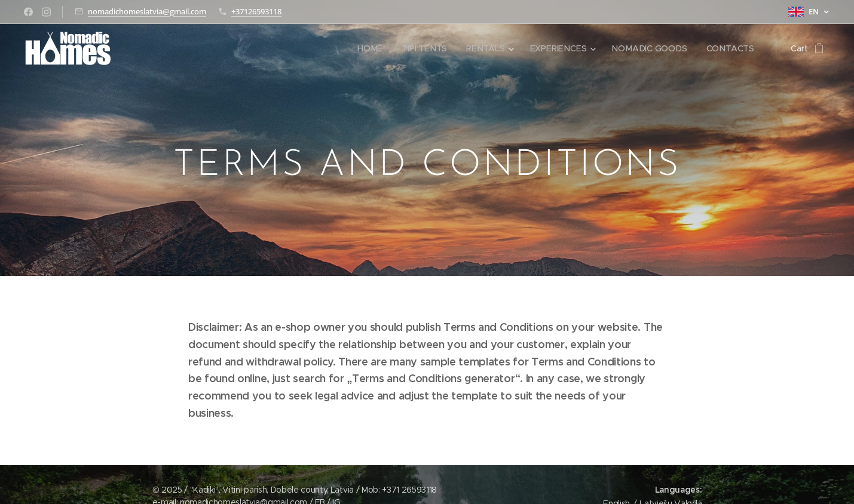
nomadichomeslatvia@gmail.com (147, 11)
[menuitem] (377, 48)
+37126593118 (256, 11)
